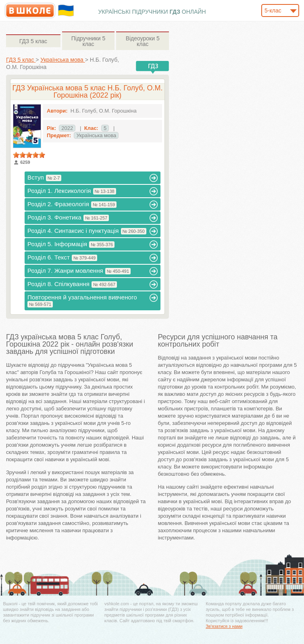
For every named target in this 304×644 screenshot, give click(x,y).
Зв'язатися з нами (224, 626)
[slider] (29, 155)
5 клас (33, 41)
